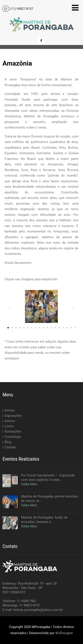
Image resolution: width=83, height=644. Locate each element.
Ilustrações (13, 431)
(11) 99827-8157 (22, 9)
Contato (11, 447)
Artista (10, 410)
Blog (8, 442)
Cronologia (13, 437)
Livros (9, 426)
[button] (10, 307)
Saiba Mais (29, 484)
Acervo (10, 421)
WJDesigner (64, 633)
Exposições (13, 416)
